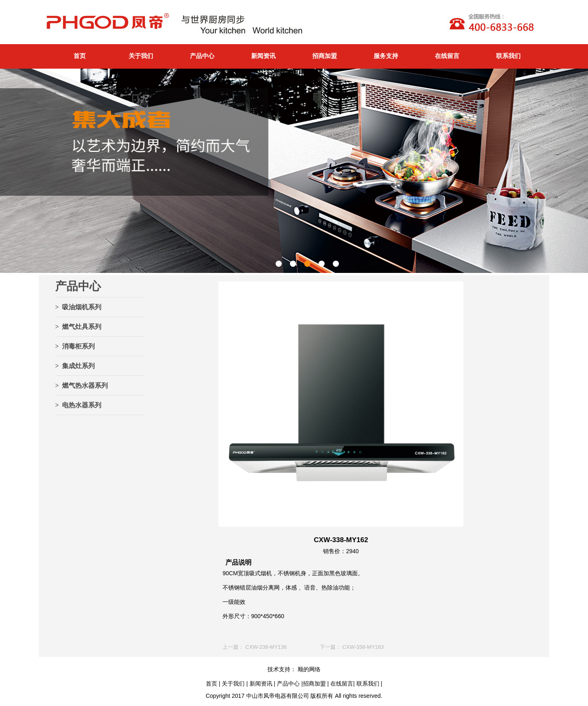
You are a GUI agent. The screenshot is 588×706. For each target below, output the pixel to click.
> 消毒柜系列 (75, 346)
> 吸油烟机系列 (78, 307)
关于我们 (141, 56)
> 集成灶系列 (75, 366)
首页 (80, 56)
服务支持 (386, 56)
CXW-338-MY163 (363, 647)
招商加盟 (325, 56)
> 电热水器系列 (78, 405)
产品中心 (202, 56)
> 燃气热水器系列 (81, 385)
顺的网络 (308, 669)
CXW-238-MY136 (266, 647)
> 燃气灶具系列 (78, 327)
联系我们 (508, 56)
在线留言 (447, 56)
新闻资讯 (263, 56)
